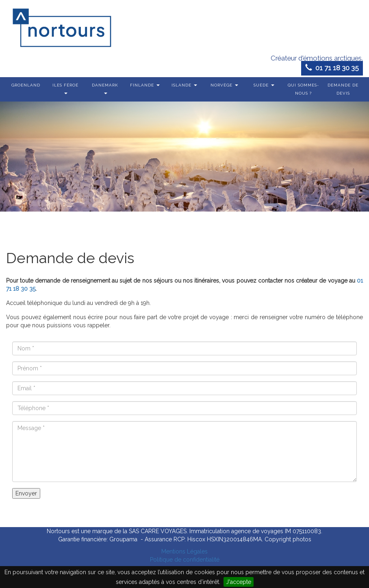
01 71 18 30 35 (332, 68)
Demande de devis (343, 89)
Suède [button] (264, 85)
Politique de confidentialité (185, 560)
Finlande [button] (145, 85)
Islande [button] (184, 85)
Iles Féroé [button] (65, 89)
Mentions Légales (184, 551)
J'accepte (239, 582)
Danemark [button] (105, 89)
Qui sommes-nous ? (303, 89)
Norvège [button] (224, 85)
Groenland (26, 85)
